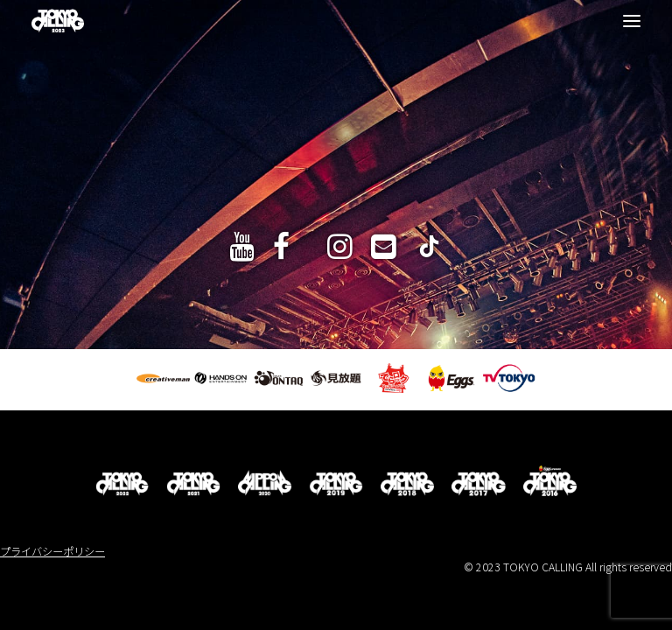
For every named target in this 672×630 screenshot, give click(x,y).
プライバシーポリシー (52, 551)
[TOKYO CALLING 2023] (58, 21)
